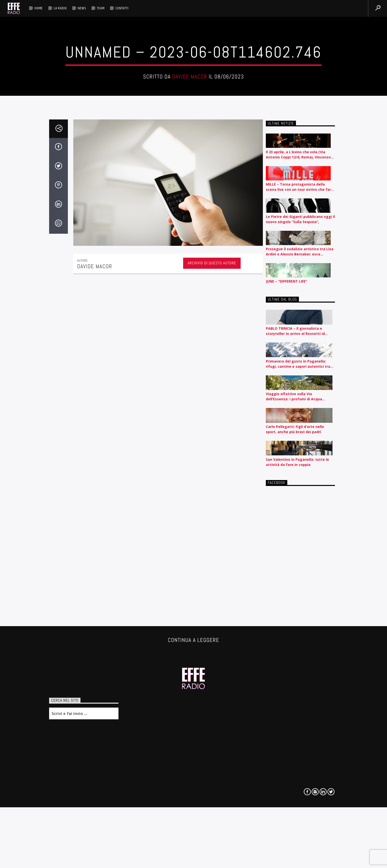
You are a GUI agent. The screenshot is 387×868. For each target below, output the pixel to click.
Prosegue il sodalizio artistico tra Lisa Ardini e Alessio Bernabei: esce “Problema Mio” (300, 477)
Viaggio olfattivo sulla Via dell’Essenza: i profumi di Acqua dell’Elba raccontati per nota (294, 622)
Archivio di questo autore (212, 489)
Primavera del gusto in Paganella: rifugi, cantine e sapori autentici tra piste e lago (298, 589)
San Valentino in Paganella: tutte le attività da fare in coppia (297, 688)
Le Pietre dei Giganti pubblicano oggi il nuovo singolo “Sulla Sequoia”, (300, 445)
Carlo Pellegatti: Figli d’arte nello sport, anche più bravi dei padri (295, 655)
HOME (39, 8)
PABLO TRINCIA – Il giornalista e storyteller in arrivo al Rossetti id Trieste (295, 557)
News (82, 8)
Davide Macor (190, 180)
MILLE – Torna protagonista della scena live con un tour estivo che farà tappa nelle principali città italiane (300, 413)
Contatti (122, 8)
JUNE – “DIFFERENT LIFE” (286, 507)
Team (101, 8)
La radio (60, 8)
